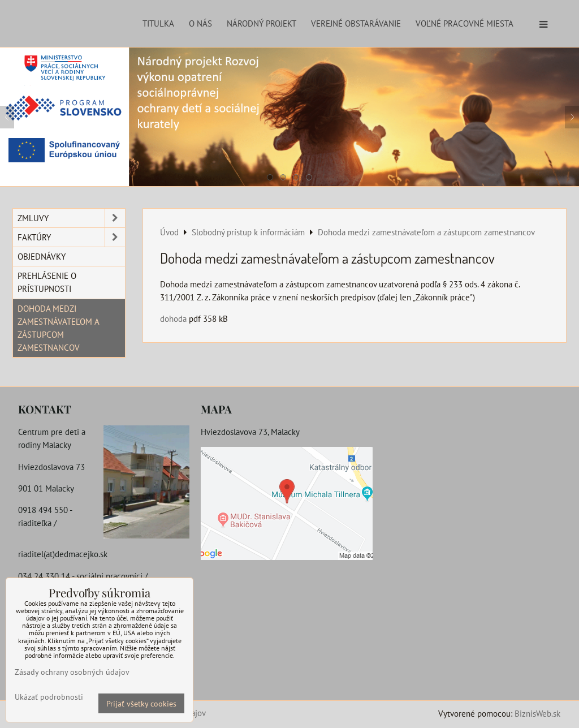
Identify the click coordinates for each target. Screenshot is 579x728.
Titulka (158, 23)
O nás (200, 23)
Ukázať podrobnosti (49, 697)
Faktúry (71, 237)
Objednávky (42, 256)
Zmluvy (71, 218)
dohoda (173, 318)
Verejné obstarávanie (356, 23)
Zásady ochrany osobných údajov (72, 672)
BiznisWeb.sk (537, 713)
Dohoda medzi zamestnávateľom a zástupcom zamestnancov (59, 328)
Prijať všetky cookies (141, 703)
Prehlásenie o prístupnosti (47, 282)
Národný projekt (262, 23)
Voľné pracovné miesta (465, 23)
